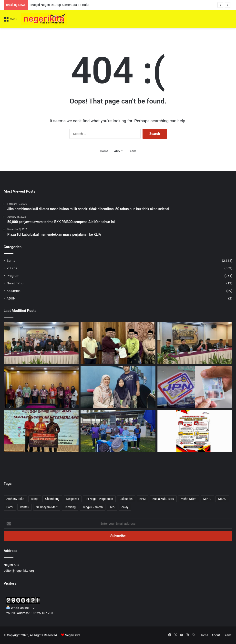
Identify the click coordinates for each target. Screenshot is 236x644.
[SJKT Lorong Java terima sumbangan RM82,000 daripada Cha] (41, 431)
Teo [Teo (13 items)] (112, 507)
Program (13, 276)
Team (132, 151)
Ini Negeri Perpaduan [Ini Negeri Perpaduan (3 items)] (99, 499)
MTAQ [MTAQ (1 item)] (222, 499)
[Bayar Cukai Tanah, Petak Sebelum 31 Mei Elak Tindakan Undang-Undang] (195, 431)
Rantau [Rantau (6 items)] (25, 507)
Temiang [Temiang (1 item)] (70, 507)
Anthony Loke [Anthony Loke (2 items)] (15, 499)
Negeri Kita (73, 635)
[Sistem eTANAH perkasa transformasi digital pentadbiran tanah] (41, 387)
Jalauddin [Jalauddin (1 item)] (126, 499)
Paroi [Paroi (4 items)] (10, 507)
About (118, 151)
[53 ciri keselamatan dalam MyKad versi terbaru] (195, 387)
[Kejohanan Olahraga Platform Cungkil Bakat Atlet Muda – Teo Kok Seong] (118, 431)
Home (104, 151)
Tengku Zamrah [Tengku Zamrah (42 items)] (93, 507)
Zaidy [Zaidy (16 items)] (125, 507)
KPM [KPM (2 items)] (143, 499)
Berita (11, 261)
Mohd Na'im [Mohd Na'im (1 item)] (189, 499)
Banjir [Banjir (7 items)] (35, 499)
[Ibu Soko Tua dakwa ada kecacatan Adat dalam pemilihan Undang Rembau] (195, 343)
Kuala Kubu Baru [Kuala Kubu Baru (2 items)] (163, 499)
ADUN (11, 298)
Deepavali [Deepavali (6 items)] (73, 499)
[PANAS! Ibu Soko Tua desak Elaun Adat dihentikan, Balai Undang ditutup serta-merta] (41, 343)
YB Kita (12, 268)
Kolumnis (14, 291)
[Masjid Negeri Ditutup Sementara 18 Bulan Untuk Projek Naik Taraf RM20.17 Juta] (118, 343)
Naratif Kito (15, 283)
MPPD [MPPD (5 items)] (207, 499)
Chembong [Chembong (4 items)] (52, 499)
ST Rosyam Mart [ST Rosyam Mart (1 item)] (47, 507)
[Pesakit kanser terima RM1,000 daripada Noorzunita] (118, 387)
